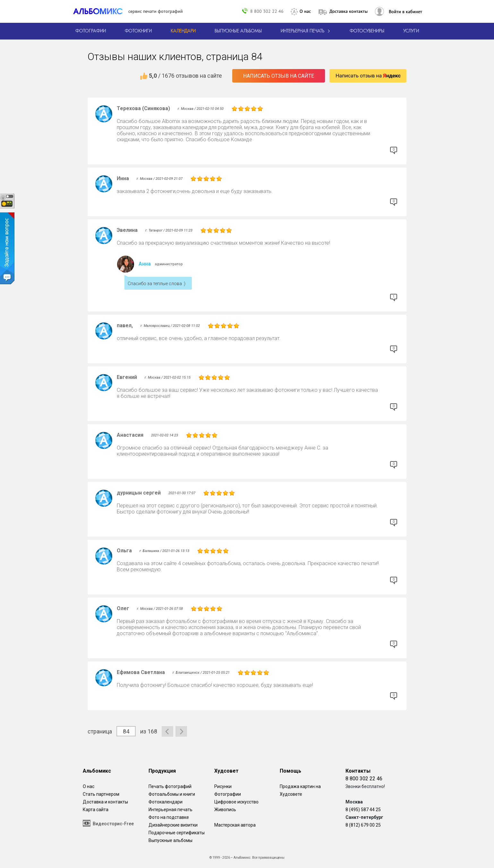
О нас (305, 11)
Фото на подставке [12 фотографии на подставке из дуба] (169, 817)
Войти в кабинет (405, 12)
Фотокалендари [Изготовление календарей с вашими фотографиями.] (166, 802)
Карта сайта (96, 810)
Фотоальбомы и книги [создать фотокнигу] (172, 794)
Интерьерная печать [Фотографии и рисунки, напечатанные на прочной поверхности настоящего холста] (170, 810)
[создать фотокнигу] (138, 31)
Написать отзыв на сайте (279, 76)
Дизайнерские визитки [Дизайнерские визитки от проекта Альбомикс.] (173, 825)
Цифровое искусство (236, 802)
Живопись (225, 810)
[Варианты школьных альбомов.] (238, 31)
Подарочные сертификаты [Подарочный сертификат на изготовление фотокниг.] (177, 833)
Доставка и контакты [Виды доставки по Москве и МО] (105, 802)
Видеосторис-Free (108, 823)
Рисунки (223, 786)
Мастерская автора (235, 825)
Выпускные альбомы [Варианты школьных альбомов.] (170, 840)
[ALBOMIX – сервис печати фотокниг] (101, 11)
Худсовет (226, 771)
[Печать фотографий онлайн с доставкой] (91, 31)
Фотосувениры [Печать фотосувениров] (367, 31)
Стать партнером (101, 794)
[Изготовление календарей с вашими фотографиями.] (183, 31)
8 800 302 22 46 (267, 11)
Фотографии (228, 794)
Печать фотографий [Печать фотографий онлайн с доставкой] (170, 786)
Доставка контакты (349, 11)
